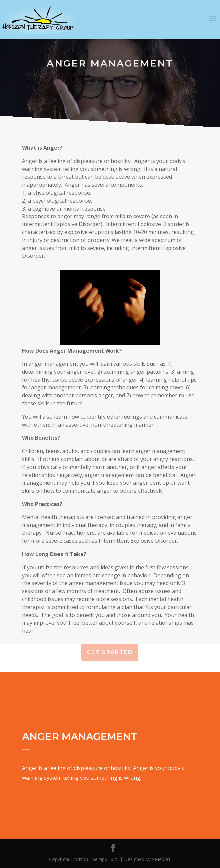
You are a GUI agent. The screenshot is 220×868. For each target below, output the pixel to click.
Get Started (110, 652)
